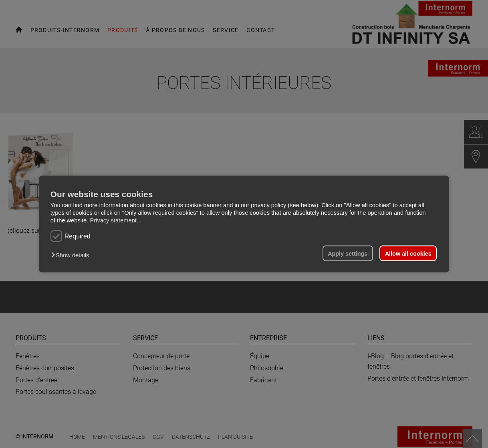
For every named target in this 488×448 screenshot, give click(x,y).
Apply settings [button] (348, 253)
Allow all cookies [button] (408, 253)
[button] (72, 255)
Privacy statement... (116, 220)
